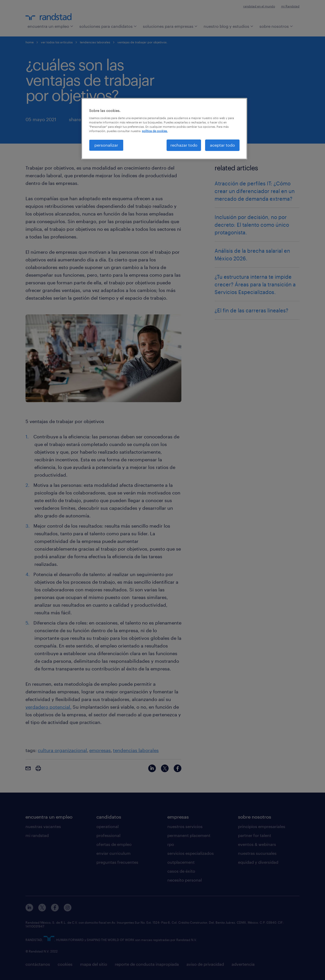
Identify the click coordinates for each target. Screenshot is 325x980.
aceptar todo (222, 145)
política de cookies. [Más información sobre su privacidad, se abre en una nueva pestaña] (155, 131)
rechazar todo (184, 145)
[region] (164, 129)
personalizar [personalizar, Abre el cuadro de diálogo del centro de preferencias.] (106, 145)
